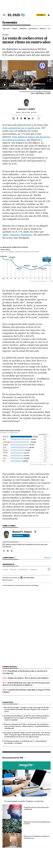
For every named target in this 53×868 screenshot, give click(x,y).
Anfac (5, 235)
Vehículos (13, 569)
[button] (26, 75)
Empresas (33, 569)
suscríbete (41, 15)
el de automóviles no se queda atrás (21, 128)
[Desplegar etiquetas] (49, 569)
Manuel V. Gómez (26, 109)
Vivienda (14, 29)
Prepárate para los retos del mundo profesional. (36, 808)
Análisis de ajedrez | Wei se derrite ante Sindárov (28, 678)
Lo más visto (8, 702)
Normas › (47, 558)
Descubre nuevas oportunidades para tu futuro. (37, 823)
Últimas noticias (10, 667)
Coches (5, 35)
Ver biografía (21, 536)
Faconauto (26, 235)
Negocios (43, 29)
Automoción (23, 569)
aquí (37, 585)
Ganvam (14, 235)
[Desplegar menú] (4, 15)
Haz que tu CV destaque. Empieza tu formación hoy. (37, 837)
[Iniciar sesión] (49, 15)
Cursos (26, 766)
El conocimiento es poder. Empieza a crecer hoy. (24, 801)
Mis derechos (33, 29)
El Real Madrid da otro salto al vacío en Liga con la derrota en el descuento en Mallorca (26, 684)
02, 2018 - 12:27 (29, 113)
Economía (10, 23)
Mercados (6, 29)
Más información (8, 580)
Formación (23, 29)
